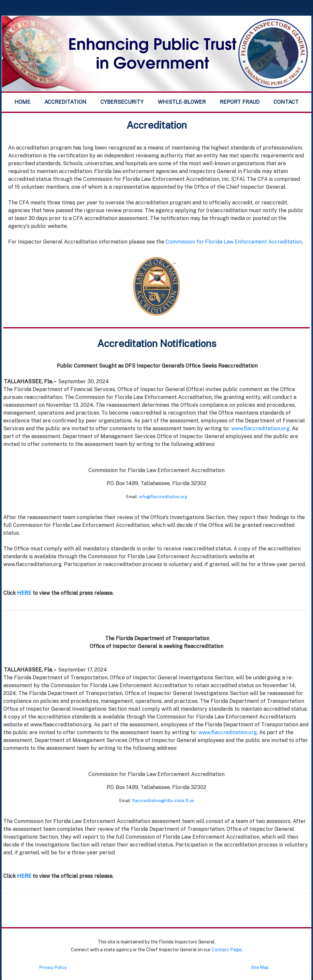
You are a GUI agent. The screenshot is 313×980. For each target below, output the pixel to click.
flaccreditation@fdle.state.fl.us (163, 801)
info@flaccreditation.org (163, 497)
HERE (25, 593)
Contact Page (227, 950)
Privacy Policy (53, 967)
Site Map (260, 967)
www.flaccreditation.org (260, 428)
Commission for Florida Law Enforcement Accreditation (234, 242)
